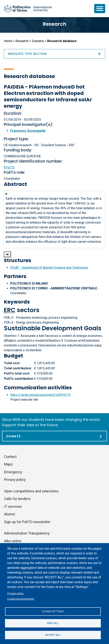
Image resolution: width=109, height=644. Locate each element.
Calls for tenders (17, 499)
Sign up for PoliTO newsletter (27, 522)
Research (54, 24)
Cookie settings (53, 611)
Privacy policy (15, 593)
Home (8, 41)
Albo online (13, 541)
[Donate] (54, 436)
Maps (8, 464)
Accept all (53, 635)
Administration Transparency (27, 533)
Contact (10, 457)
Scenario (38, 41)
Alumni (9, 514)
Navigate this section (54, 54)
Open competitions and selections (31, 491)
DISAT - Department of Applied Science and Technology (49, 268)
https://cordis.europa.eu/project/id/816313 (40, 395)
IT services (13, 506)
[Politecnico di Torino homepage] (28, 9)
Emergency (13, 472)
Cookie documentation (21, 599)
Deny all (53, 623)
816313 (9, 167)
